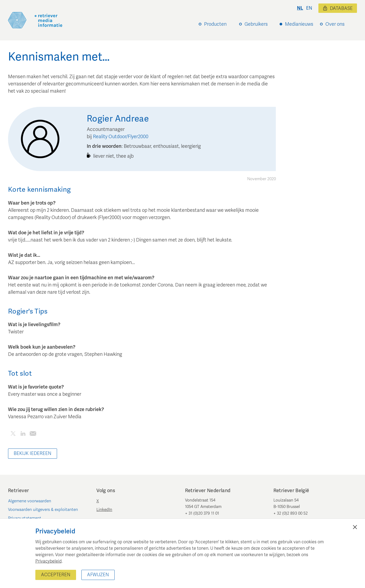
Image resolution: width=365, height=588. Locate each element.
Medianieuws (299, 24)
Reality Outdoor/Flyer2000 (121, 137)
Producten (215, 24)
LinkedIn (104, 510)
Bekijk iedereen (33, 453)
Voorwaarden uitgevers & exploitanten (43, 510)
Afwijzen (98, 575)
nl (300, 8)
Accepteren (56, 575)
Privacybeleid (48, 561)
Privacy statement (25, 518)
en (309, 8)
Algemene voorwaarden (30, 501)
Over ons (335, 24)
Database (338, 8)
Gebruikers (256, 24)
